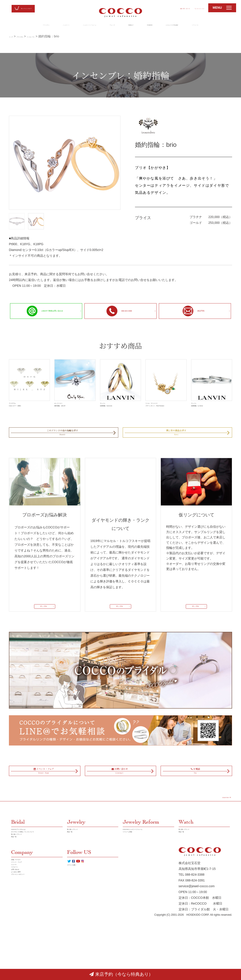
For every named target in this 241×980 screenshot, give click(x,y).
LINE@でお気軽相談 (192, 26)
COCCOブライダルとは (28, 875)
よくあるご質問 (22, 953)
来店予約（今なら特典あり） (121, 974)
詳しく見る (43, 627)
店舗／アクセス (22, 924)
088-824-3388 (193, 8)
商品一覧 (17, 898)
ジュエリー (41, 26)
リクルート (226, 26)
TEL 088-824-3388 (192, 937)
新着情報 (159, 26)
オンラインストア (33, 9)
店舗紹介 (134, 26)
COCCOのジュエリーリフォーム (146, 875)
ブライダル (13, 26)
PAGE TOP (219, 839)
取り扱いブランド (24, 892)
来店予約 (192, 311)
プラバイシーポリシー (27, 959)
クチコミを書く (78, 936)
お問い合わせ (164, 8)
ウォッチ (109, 26)
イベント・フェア (24, 930)
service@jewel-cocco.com (197, 949)
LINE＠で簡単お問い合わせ (41, 311)
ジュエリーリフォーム (76, 26)
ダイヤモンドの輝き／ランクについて (36, 883)
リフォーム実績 (134, 880)
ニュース (17, 936)
